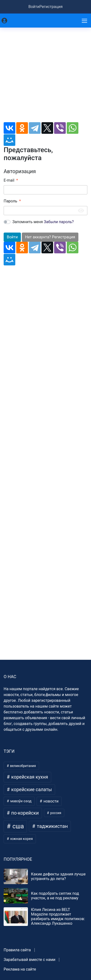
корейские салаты (31, 790)
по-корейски (25, 813)
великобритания (23, 766)
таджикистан (52, 826)
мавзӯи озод (21, 801)
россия (55, 813)
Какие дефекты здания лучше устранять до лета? (58, 876)
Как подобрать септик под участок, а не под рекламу (55, 896)
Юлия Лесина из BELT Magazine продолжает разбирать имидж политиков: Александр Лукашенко (58, 917)
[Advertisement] (45, 77)
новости (50, 801)
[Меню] (85, 21)
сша (17, 826)
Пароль (10, 201)
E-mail (9, 180)
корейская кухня (29, 777)
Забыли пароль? (59, 222)
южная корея (21, 839)
